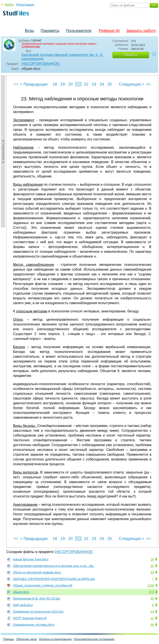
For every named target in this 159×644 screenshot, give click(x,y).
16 (152, 559)
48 (152, 625)
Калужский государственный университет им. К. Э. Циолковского (62, 57)
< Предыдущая (34, 84)
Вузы (30, 31)
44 (152, 612)
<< (16, 84)
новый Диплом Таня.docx (31, 559)
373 (151, 592)
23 (94, 84)
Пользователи (79, 31)
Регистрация (25, 5)
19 (63, 84)
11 (152, 618)
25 (110, 84)
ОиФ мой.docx (23, 605)
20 (70, 84)
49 (152, 572)
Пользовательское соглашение (94, 639)
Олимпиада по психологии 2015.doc (38, 612)
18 (55, 84)
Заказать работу (141, 31)
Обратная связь (27, 639)
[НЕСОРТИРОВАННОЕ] (41, 64)
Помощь (8, 639)
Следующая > (132, 84)
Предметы (50, 31)
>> (148, 84)
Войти (9, 5)
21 (78, 84)
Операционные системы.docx (34, 625)
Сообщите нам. (31, 46)
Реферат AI (109, 31)
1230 (151, 585)
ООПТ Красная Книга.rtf (30, 618)
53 (152, 598)
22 (86, 84)
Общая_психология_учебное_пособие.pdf (43, 585)
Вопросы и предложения (55, 639)
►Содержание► (3, 151)
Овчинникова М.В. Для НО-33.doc (37, 598)
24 (102, 84)
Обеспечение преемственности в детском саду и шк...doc (53, 566)
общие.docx (21, 592)
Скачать (131, 55)
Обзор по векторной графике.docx (37, 572)
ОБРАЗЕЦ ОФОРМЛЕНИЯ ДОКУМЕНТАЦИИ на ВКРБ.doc (54, 579)
